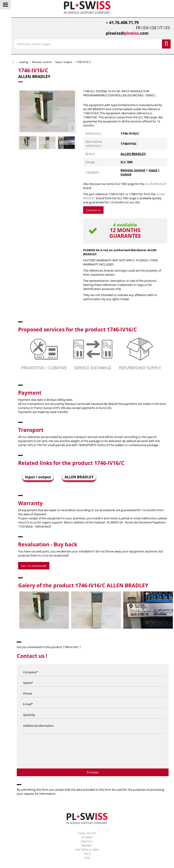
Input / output (38, 477)
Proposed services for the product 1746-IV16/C (78, 329)
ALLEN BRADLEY (133, 154)
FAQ (87, 858)
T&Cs (87, 854)
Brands (87, 845)
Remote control (133, 170)
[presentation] (93, 753)
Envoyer (93, 772)
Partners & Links (87, 850)
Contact (87, 841)
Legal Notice (87, 833)
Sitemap (87, 837)
